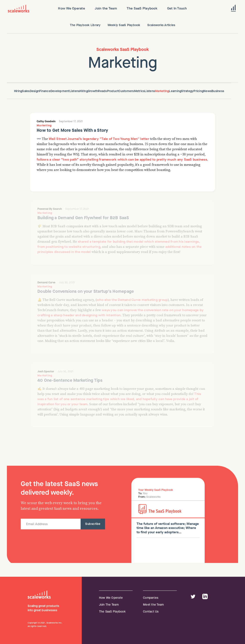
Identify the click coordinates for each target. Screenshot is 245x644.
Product (113, 91)
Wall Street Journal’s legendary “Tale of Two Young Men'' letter (99, 139)
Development (60, 91)
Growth (93, 91)
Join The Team (109, 605)
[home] (19, 9)
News (207, 91)
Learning (175, 91)
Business (218, 91)
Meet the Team (153, 605)
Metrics (139, 91)
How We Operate (111, 598)
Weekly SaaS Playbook (124, 25)
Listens (75, 91)
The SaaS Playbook (112, 612)
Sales (26, 91)
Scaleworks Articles (161, 25)
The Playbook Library (85, 25)
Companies (151, 598)
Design (35, 91)
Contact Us (151, 612)
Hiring (18, 91)
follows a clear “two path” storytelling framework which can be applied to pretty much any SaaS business (122, 159)
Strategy (187, 91)
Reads (102, 91)
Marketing (162, 91)
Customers (126, 91)
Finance (45, 91)
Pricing (198, 91)
